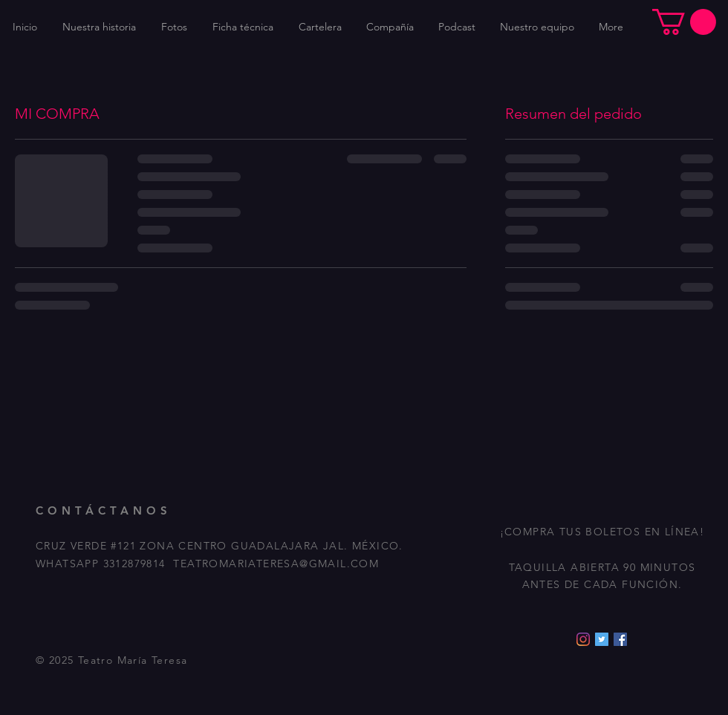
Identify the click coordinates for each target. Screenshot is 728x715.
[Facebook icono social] (620, 639)
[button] (684, 22)
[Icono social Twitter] (602, 639)
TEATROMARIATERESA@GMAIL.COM (276, 564)
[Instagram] (583, 639)
